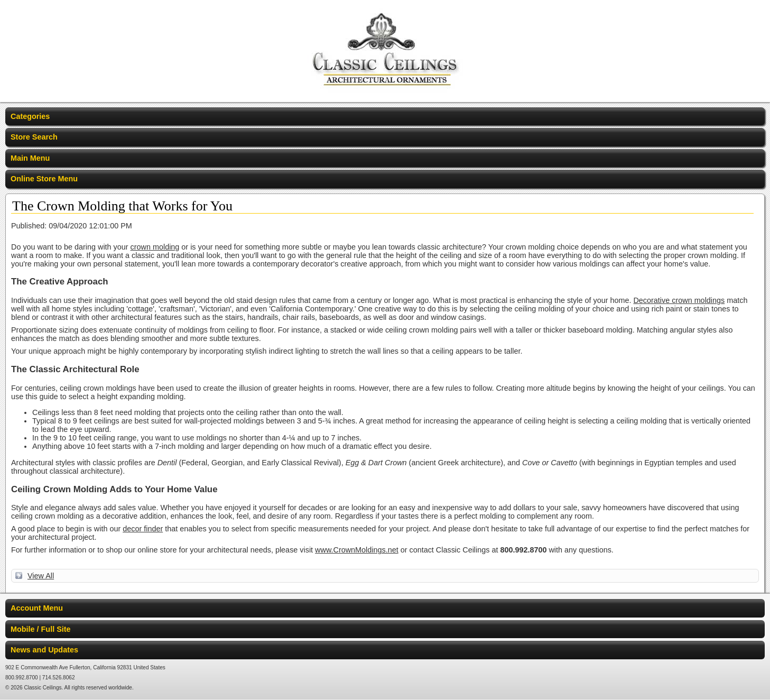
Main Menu (30, 158)
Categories (30, 116)
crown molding (155, 247)
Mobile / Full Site (41, 629)
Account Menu (37, 608)
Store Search (34, 137)
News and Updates (44, 650)
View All (41, 576)
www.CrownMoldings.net (357, 550)
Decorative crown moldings (679, 300)
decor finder (143, 529)
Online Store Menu (44, 179)
